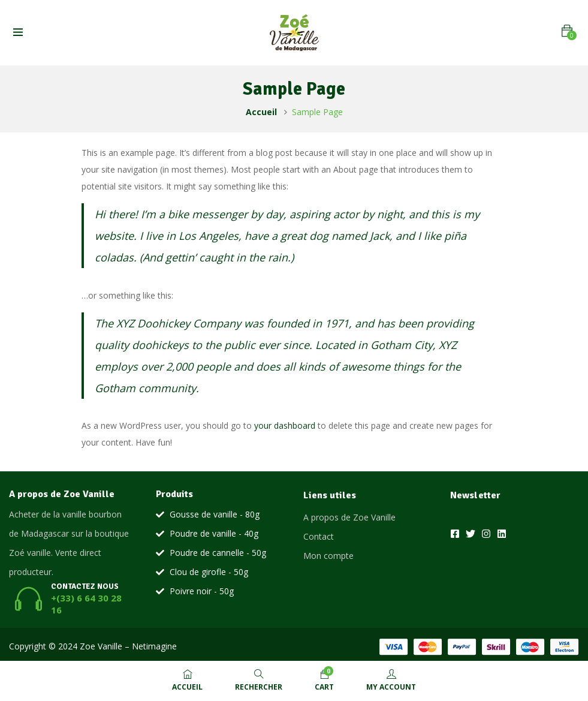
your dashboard (285, 425)
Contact (319, 536)
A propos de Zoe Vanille (349, 517)
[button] (567, 31)
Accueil (261, 112)
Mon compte (328, 556)
